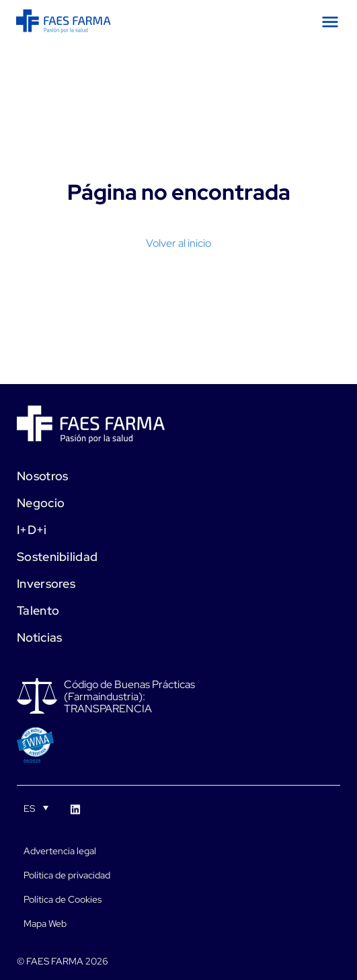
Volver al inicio (178, 243)
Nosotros (42, 476)
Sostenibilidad (57, 557)
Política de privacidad (67, 875)
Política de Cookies (63, 899)
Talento (38, 610)
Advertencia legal (60, 851)
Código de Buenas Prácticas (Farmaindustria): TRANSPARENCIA (129, 697)
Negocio (41, 503)
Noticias (39, 637)
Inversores (46, 583)
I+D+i (32, 530)
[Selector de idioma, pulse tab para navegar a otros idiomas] (36, 808)
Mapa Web (45, 924)
